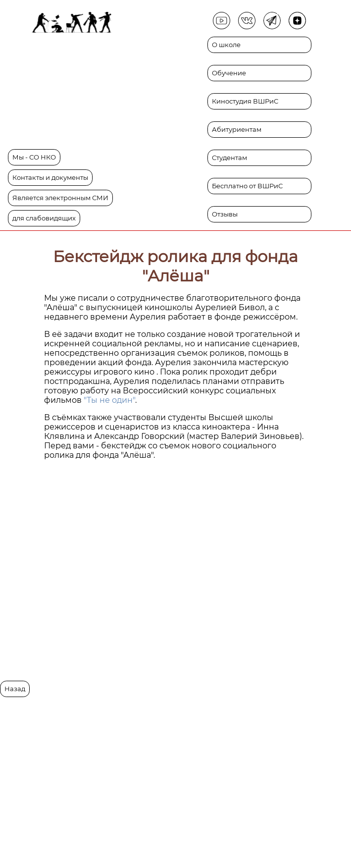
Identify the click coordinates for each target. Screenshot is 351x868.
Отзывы (225, 214)
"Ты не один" (109, 400)
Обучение (229, 73)
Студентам (229, 158)
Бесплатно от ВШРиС (247, 186)
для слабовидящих (44, 218)
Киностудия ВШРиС (245, 101)
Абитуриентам (237, 130)
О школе (226, 45)
